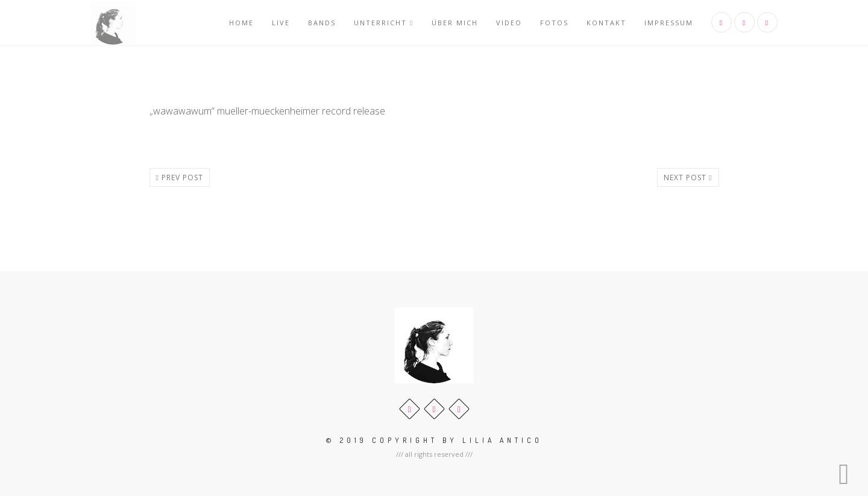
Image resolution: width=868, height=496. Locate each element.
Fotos (554, 23)
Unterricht (384, 23)
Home (241, 23)
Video (509, 23)
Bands (322, 23)
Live (281, 23)
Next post (688, 177)
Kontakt (606, 23)
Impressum (669, 23)
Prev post (180, 177)
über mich (455, 23)
